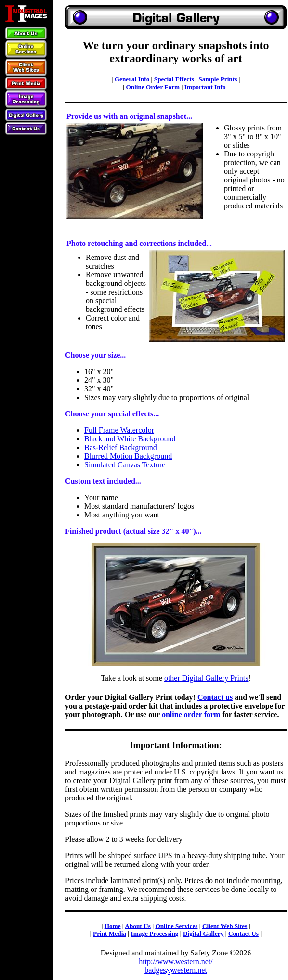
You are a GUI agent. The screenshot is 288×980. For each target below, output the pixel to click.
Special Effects (174, 79)
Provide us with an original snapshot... (129, 116)
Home (113, 926)
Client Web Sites (225, 926)
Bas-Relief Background (121, 447)
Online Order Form (153, 87)
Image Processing (155, 934)
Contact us (215, 697)
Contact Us (243, 934)
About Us (137, 926)
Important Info (205, 87)
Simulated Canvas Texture (125, 465)
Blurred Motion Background (128, 456)
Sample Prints (218, 79)
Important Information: (176, 745)
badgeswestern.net (176, 970)
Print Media (110, 934)
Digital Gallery (203, 934)
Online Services (176, 926)
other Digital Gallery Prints (206, 678)
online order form (191, 715)
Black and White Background (130, 439)
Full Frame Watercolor (119, 430)
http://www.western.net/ (176, 961)
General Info (132, 79)
